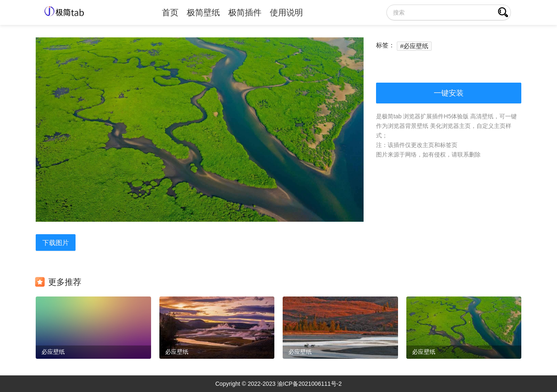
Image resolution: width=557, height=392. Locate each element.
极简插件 (245, 12)
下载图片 (56, 243)
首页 (170, 12)
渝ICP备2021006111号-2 (310, 384)
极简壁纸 (203, 12)
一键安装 (449, 93)
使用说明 (286, 12)
